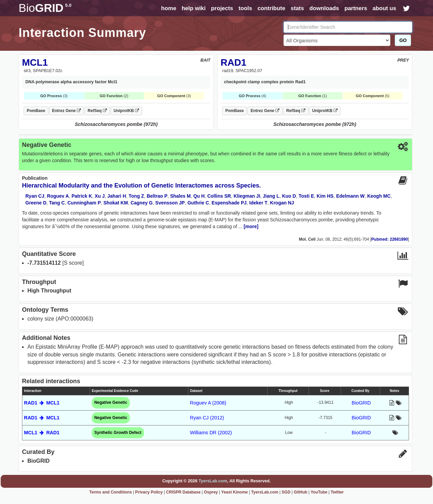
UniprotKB (126, 111)
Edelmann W (350, 196)
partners (356, 8)
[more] (251, 226)
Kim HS (325, 196)
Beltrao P (157, 196)
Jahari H (117, 196)
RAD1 (233, 62)
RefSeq (97, 111)
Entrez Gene (66, 111)
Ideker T (258, 203)
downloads (324, 8)
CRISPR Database (183, 492)
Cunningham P (84, 203)
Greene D (36, 203)
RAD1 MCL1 (42, 403)
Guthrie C (198, 203)
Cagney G (142, 203)
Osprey (211, 492)
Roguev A (58, 196)
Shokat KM (116, 203)
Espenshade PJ (229, 203)
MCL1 (35, 62)
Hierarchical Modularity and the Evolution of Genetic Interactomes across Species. (141, 185)
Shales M (180, 196)
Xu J (100, 196)
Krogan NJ (282, 203)
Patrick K (82, 196)
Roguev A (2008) (208, 403)
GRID (45, 8)
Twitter (337, 492)
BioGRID (361, 403)
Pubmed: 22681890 (390, 239)
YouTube (319, 492)
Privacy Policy (149, 492)
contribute (271, 8)
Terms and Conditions (111, 492)
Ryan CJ (35, 196)
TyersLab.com (213, 481)
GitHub (300, 492)
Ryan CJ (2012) (207, 418)
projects (222, 8)
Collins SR (219, 196)
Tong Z (136, 196)
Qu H (199, 196)
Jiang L (271, 196)
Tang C (57, 203)
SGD (286, 492)
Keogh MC (379, 196)
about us (384, 8)
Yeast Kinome (235, 492)
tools (245, 8)
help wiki (194, 8)
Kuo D (289, 196)
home (169, 8)
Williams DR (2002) (211, 433)
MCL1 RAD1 (42, 433)
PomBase (36, 111)
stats (297, 8)
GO (403, 40)
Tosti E (306, 196)
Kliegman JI (247, 196)
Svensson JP (170, 203)
